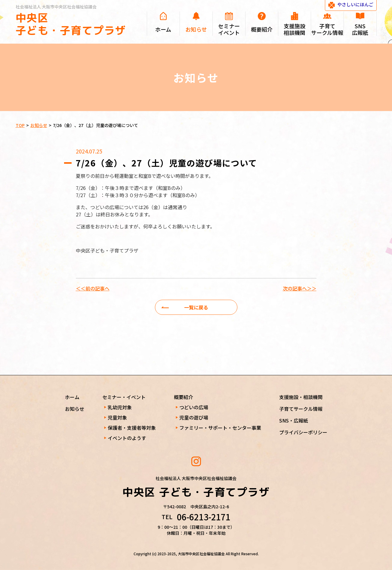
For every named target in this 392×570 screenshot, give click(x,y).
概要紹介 (184, 397)
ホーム (72, 397)
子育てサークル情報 (301, 409)
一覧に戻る (196, 307)
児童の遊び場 (194, 417)
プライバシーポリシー (303, 432)
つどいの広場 (194, 407)
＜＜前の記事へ (93, 288)
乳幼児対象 (120, 407)
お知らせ (75, 409)
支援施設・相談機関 (301, 397)
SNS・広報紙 (294, 420)
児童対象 (117, 417)
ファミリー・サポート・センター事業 (220, 428)
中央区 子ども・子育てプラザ (71, 24)
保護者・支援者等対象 (132, 428)
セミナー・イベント (124, 397)
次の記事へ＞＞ (300, 288)
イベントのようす (127, 438)
